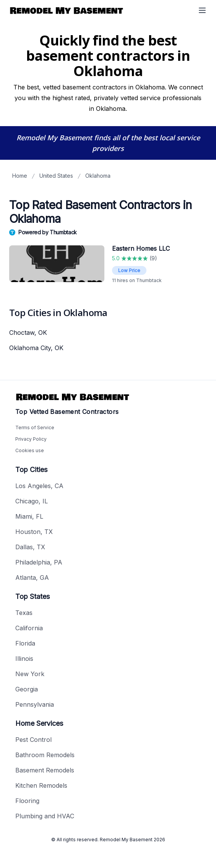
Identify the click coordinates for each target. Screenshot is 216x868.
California (29, 628)
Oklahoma (98, 176)
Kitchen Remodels (41, 785)
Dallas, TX (30, 547)
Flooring (27, 801)
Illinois (24, 659)
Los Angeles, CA (39, 486)
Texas (24, 613)
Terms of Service (35, 428)
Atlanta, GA (32, 578)
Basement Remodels (45, 770)
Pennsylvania (35, 704)
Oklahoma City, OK (36, 348)
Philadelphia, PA (39, 562)
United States (56, 176)
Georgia (27, 689)
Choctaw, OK (28, 333)
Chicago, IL (32, 501)
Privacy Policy (31, 439)
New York (30, 674)
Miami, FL (29, 516)
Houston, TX (34, 532)
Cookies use (30, 450)
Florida (25, 643)
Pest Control (33, 740)
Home (20, 176)
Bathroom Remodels (45, 755)
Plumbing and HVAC (45, 816)
